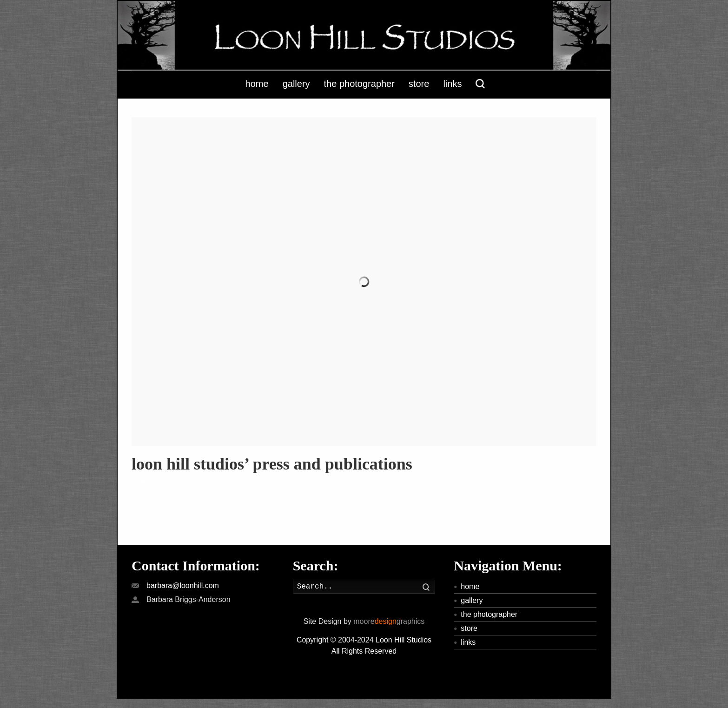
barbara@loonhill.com (183, 586)
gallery (472, 600)
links (468, 642)
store (469, 628)
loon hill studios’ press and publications (272, 464)
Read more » (153, 480)
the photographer (489, 614)
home (470, 586)
